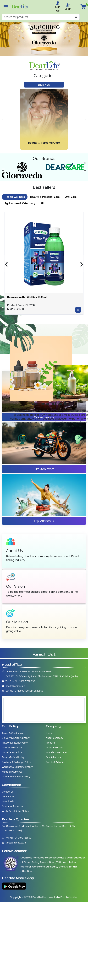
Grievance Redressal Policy (16, 777)
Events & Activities (56, 762)
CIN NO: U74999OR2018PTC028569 (24, 691)
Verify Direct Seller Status (15, 811)
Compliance (8, 796)
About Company (55, 738)
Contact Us (8, 792)
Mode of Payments (12, 772)
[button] (6, 7)
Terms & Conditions (12, 733)
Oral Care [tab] (71, 197)
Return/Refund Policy (13, 757)
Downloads (8, 801)
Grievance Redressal (13, 806)
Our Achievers (53, 757)
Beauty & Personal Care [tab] (45, 197)
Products (51, 743)
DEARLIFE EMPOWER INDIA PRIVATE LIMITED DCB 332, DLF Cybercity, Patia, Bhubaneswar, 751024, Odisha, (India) (42, 674)
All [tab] (42, 203)
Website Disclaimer (12, 747)
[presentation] (3, 119)
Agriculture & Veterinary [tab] (20, 203)
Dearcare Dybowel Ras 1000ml (26, 297)
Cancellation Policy (12, 752)
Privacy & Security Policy (15, 743)
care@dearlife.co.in (16, 843)
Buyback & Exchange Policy (16, 762)
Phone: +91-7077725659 (18, 838)
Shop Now (44, 85)
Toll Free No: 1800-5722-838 (20, 681)
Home (49, 733)
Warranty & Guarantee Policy (17, 767)
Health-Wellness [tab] (15, 197)
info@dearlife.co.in (15, 686)
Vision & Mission (55, 747)
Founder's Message (56, 752)
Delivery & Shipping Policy (16, 738)
